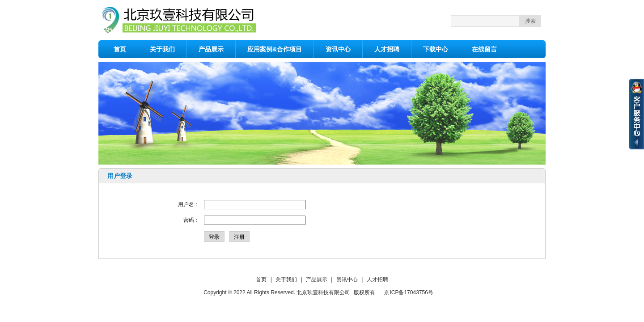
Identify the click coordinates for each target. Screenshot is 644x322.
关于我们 (162, 49)
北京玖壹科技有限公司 (323, 292)
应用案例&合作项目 (275, 49)
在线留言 (484, 49)
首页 (120, 49)
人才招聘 (387, 49)
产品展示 (211, 49)
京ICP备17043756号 (409, 292)
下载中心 (436, 49)
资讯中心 (338, 49)
